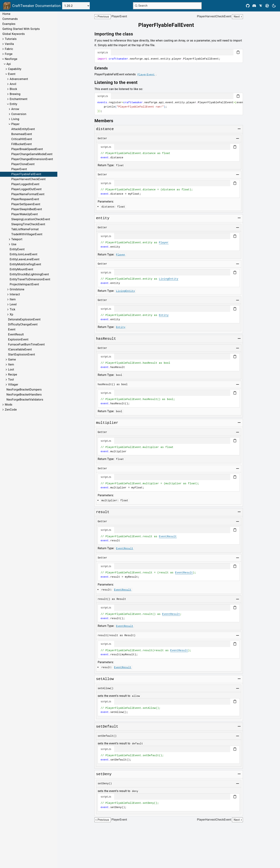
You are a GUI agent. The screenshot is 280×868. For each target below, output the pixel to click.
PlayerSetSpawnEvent (26, 204)
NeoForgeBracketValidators (25, 400)
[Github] (248, 6)
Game (12, 359)
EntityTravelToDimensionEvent (30, 279)
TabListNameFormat (25, 229)
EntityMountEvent (21, 269)
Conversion (19, 114)
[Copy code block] (238, 52)
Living (15, 119)
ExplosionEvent (18, 339)
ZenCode (11, 410)
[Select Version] (76, 6)
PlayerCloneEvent (23, 164)
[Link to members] (106, 121)
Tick (13, 309)
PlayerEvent (19, 169)
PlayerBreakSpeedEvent (27, 149)
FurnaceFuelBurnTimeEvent (26, 344)
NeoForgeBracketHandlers (24, 395)
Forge (9, 54)
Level (13, 304)
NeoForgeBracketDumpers (24, 390)
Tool (11, 380)
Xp (11, 314)
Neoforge (11, 59)
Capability (15, 69)
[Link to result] (103, 512)
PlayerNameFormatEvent (28, 194)
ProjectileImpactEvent (24, 284)
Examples (9, 24)
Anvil (13, 84)
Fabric (9, 49)
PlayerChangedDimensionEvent (32, 159)
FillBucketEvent (21, 144)
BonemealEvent (22, 134)
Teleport (17, 239)
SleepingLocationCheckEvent (31, 219)
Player (15, 124)
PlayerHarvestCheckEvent (28, 179)
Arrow (15, 109)
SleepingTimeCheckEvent (28, 224)
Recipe (13, 375)
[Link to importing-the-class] (116, 34)
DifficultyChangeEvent (23, 324)
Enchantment (19, 99)
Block (13, 89)
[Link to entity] (103, 218)
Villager (13, 385)
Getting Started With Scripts (21, 29)
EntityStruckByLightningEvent (29, 274)
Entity (13, 104)
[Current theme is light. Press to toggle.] (274, 6)
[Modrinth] (267, 6)
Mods (9, 405)
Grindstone (17, 289)
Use (14, 244)
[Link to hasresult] (106, 339)
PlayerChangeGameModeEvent (32, 154)
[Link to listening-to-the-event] (119, 82)
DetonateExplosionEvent (24, 319)
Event (12, 74)
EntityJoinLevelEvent (24, 254)
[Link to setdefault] (107, 727)
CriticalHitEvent (22, 139)
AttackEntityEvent (23, 129)
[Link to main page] (32, 6)
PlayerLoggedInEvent (25, 184)
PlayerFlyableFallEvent (26, 174)
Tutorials (11, 39)
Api (9, 64)
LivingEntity (169, 279)
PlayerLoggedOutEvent (26, 189)
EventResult (16, 334)
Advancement (19, 79)
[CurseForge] (261, 6)
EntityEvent (17, 249)
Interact (15, 294)
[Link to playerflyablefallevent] (169, 25)
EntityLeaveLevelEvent (25, 259)
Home (6, 14)
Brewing (15, 94)
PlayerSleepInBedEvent (27, 209)
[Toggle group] (239, 129)
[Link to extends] (104, 68)
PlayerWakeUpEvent (25, 214)
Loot (11, 370)
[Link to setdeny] (104, 774)
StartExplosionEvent (21, 354)
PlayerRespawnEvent (25, 199)
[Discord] (254, 6)
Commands (10, 19)
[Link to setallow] (105, 679)
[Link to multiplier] (107, 423)
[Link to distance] (105, 129)
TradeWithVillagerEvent (27, 234)
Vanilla (9, 44)
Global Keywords (14, 34)
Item (13, 299)
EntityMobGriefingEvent (25, 264)
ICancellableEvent (20, 349)
